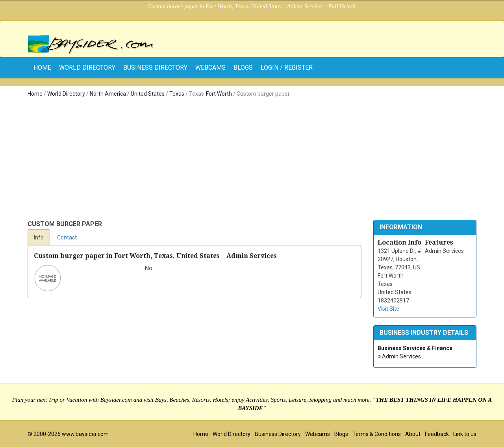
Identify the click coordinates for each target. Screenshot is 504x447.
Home (35, 94)
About (413, 434)
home (42, 68)
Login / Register (287, 68)
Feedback (437, 434)
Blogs (243, 68)
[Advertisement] (252, 161)
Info (39, 237)
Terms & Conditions (377, 434)
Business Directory (155, 68)
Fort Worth (219, 94)
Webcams (210, 68)
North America (108, 94)
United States (148, 94)
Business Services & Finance (415, 348)
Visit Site (388, 309)
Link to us (465, 434)
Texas (177, 94)
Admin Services (399, 357)
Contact (67, 237)
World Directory (87, 68)
